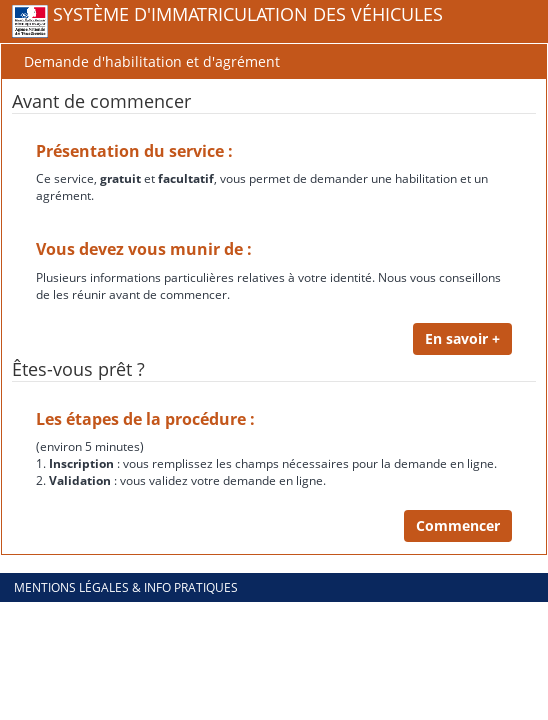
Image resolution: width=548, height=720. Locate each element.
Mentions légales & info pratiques (126, 587)
